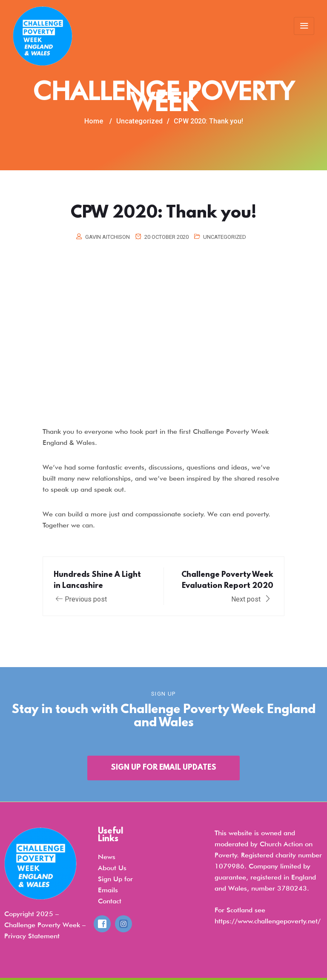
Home (94, 121)
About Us (112, 868)
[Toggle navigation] (304, 26)
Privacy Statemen (31, 936)
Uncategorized (225, 237)
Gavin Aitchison (108, 237)
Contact (110, 901)
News (107, 857)
